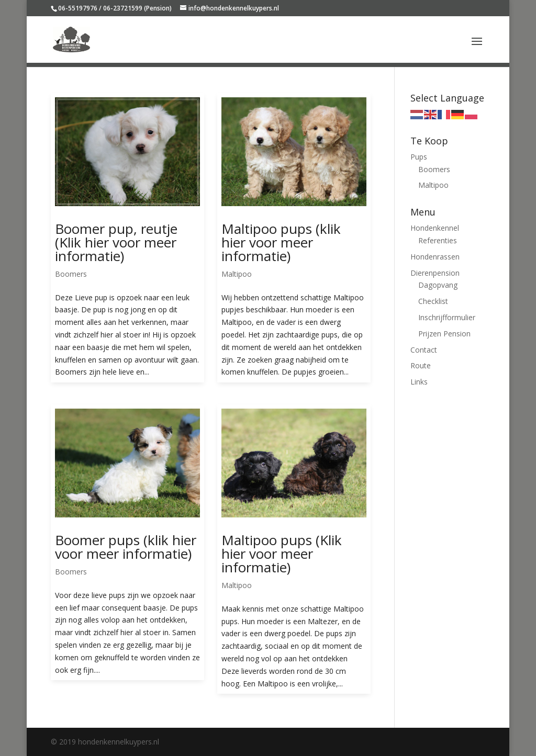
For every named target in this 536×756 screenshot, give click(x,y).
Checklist (433, 301)
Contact (424, 350)
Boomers (71, 274)
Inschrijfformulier (447, 317)
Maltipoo (237, 274)
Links (419, 382)
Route (421, 365)
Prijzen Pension (444, 334)
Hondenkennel (435, 228)
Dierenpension (435, 273)
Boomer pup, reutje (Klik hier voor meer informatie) (116, 242)
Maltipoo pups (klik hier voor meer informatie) (281, 242)
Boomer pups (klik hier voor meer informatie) (126, 547)
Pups (419, 157)
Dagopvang (438, 285)
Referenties (438, 240)
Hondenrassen (435, 257)
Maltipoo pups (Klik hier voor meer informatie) (282, 554)
